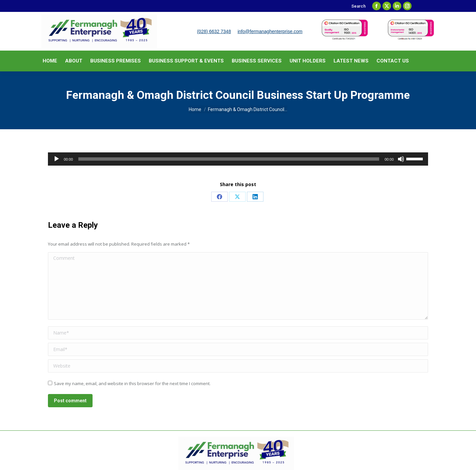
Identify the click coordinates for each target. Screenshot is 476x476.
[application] (238, 159)
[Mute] (401, 159)
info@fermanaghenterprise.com (270, 31)
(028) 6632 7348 (214, 31)
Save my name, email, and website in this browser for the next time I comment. (132, 383)
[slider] (229, 159)
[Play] (57, 159)
